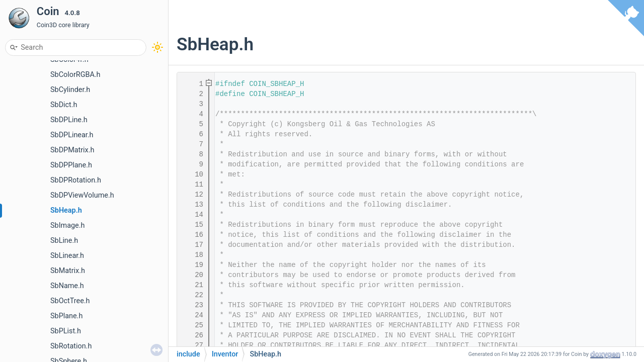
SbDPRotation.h (76, 180)
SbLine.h (64, 241)
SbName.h (67, 286)
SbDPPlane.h (71, 165)
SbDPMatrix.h (72, 150)
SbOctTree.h (70, 301)
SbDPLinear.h (72, 135)
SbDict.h (64, 105)
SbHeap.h (66, 210)
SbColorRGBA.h (75, 75)
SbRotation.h (71, 346)
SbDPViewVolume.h (82, 195)
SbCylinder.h (70, 90)
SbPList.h (66, 331)
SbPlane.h (66, 316)
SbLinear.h (67, 256)
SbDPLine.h (69, 120)
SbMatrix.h (68, 271)
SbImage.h (67, 225)
